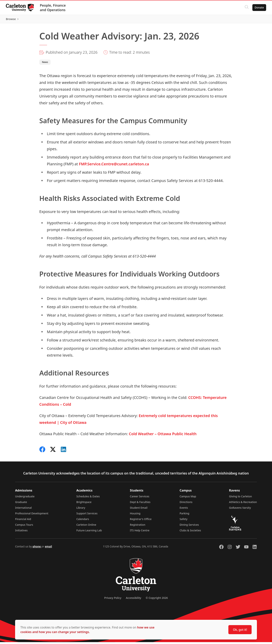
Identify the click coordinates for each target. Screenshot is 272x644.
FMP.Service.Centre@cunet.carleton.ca (114, 166)
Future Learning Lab (89, 532)
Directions (186, 504)
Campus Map (188, 498)
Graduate (21, 504)
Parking (185, 515)
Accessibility (133, 600)
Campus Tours (24, 527)
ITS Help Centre (140, 532)
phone (37, 548)
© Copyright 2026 (157, 600)
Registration (138, 527)
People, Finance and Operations (53, 8)
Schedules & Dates (88, 498)
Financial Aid (23, 521)
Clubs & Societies (190, 532)
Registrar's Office (141, 521)
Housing (135, 515)
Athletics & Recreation (243, 504)
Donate (259, 7)
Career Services (140, 498)
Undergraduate (25, 498)
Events (184, 510)
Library (81, 510)
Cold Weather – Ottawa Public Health (163, 436)
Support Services (87, 515)
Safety (184, 521)
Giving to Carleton (241, 498)
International (23, 510)
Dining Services (189, 527)
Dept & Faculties (140, 504)
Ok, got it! (240, 630)
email (48, 548)
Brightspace (84, 504)
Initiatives (21, 532)
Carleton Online (86, 527)
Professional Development (32, 515)
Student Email (139, 510)
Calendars (83, 521)
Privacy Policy (113, 600)
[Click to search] (246, 8)
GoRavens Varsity (240, 510)
